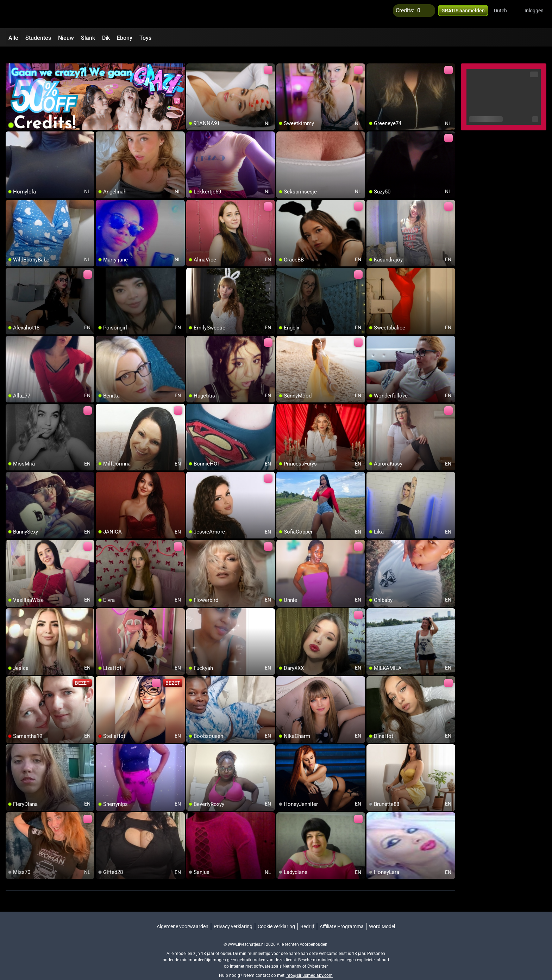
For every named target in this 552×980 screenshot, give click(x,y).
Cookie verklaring (276, 914)
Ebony (125, 38)
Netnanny (293, 954)
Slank (88, 38)
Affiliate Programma (342, 914)
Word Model (382, 914)
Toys (145, 38)
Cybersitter (318, 954)
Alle (13, 38)
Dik (106, 38)
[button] (505, 14)
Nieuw (66, 38)
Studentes (38, 38)
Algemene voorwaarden (183, 914)
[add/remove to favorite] (192, 56)
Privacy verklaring (233, 914)
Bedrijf (307, 914)
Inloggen (534, 14)
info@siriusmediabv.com (309, 963)
